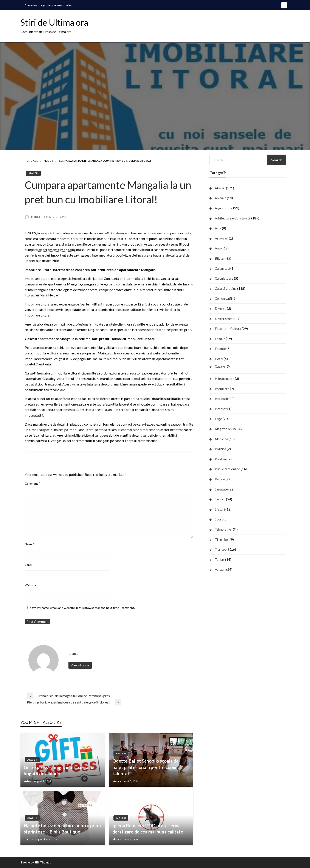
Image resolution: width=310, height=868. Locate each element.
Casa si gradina (226, 288)
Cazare (220, 366)
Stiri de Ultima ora (54, 22)
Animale (221, 198)
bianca (36, 217)
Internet (221, 409)
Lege (218, 419)
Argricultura (224, 208)
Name (30, 544)
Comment (33, 483)
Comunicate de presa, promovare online (48, 5)
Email (29, 565)
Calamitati (222, 268)
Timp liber (222, 539)
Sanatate (221, 489)
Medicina (221, 439)
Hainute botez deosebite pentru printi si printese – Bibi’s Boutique (62, 829)
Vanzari (220, 569)
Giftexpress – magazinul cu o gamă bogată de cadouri (59, 770)
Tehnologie (223, 529)
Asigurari (222, 238)
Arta (218, 228)
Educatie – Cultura (228, 329)
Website (31, 585)
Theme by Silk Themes (36, 862)
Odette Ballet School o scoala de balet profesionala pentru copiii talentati (146, 767)
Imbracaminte (225, 379)
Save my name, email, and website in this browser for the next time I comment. (82, 608)
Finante (220, 349)
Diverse (221, 309)
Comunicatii (223, 298)
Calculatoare (224, 278)
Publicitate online (227, 469)
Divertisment (224, 319)
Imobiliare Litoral (38, 304)
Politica (220, 449)
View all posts (80, 665)
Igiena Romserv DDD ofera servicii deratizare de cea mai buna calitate (148, 829)
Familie (220, 339)
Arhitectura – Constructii (233, 218)
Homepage (31, 161)
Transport (222, 549)
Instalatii (221, 399)
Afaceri (48, 161)
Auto (218, 248)
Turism (220, 559)
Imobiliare (222, 389)
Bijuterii (221, 258)
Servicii (220, 499)
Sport (219, 519)
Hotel (219, 359)
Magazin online (226, 429)
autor (28, 781)
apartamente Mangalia (57, 250)
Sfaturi (220, 509)
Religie (220, 479)
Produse (221, 459)
